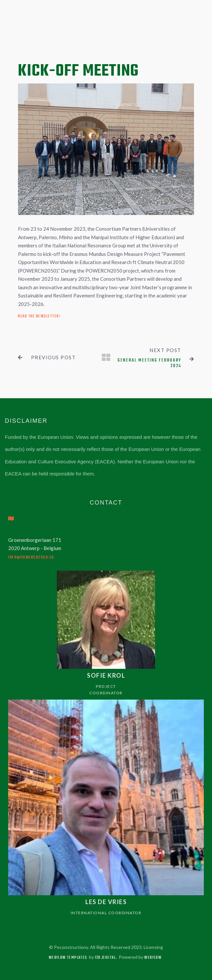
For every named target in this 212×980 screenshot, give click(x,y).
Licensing (153, 947)
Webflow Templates (68, 958)
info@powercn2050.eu (31, 557)
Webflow (153, 958)
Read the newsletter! (39, 316)
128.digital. (106, 958)
